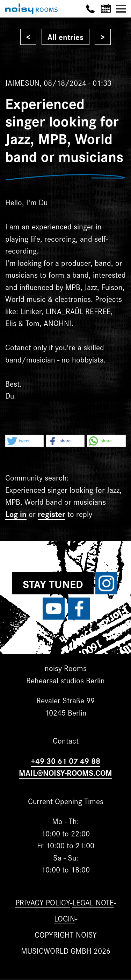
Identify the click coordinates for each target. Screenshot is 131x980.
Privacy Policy (43, 902)
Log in (16, 514)
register (52, 514)
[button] (24, 441)
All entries (65, 37)
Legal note (93, 902)
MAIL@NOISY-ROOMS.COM (65, 772)
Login (65, 918)
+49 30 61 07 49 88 (65, 761)
